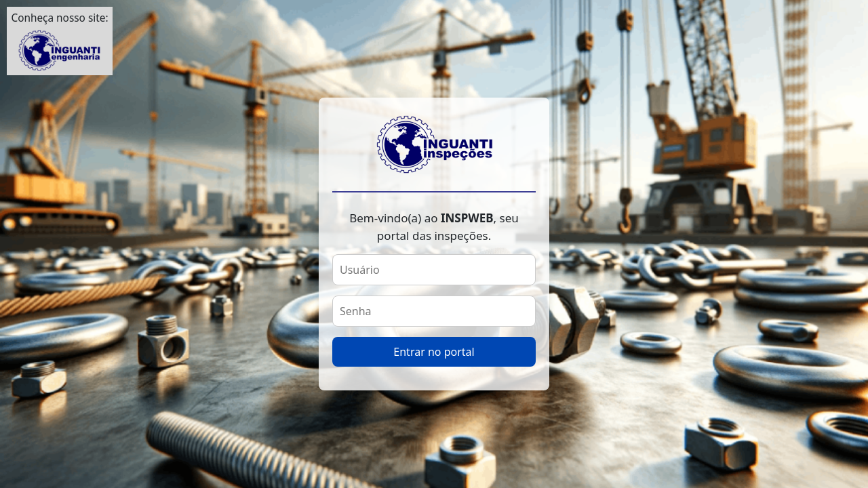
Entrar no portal (434, 352)
